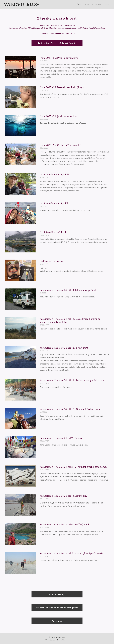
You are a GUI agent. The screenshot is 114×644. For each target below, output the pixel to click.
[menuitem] (100, 5)
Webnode (65, 640)
